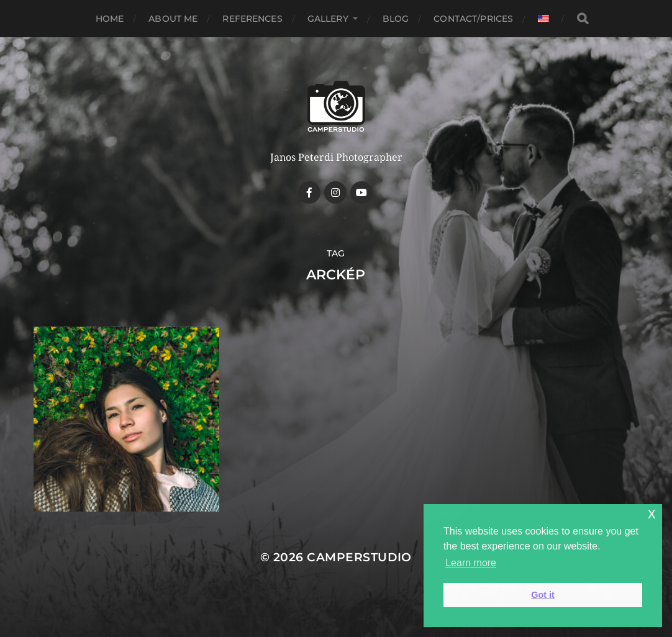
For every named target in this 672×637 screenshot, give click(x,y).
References (252, 19)
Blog (396, 19)
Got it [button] (543, 595)
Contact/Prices (473, 19)
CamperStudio (359, 557)
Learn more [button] (471, 563)
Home (110, 19)
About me (173, 19)
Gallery (328, 19)
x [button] (652, 513)
